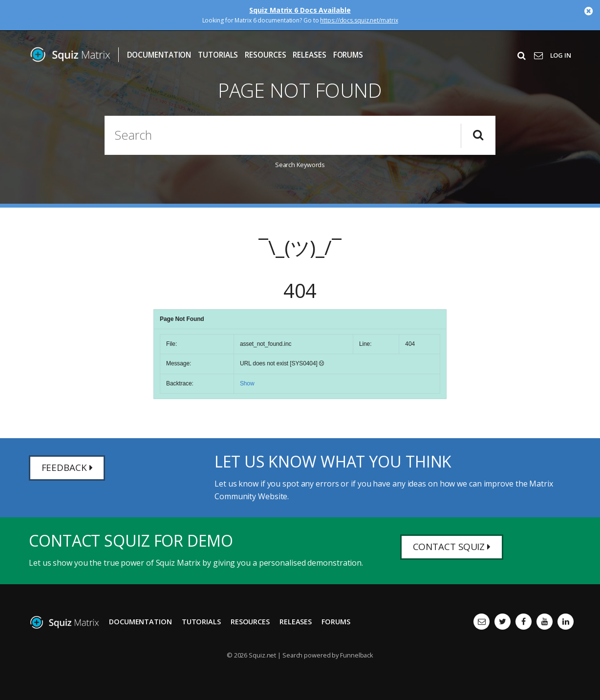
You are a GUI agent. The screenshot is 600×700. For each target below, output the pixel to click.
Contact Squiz (454, 548)
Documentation (159, 55)
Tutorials (218, 55)
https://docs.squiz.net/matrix (359, 20)
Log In (561, 55)
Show (247, 383)
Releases (309, 55)
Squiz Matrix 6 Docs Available (300, 10)
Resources (265, 55)
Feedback (68, 469)
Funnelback (357, 655)
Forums (348, 55)
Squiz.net (262, 655)
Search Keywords (300, 165)
